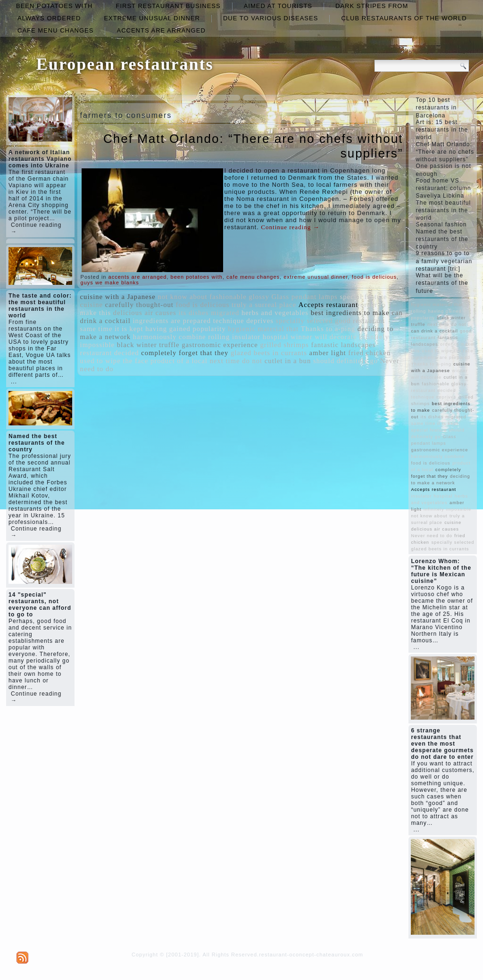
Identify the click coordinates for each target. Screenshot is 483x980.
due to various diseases (271, 18)
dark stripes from (372, 6)
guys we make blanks (110, 282)
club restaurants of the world (404, 18)
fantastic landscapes (343, 345)
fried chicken (369, 353)
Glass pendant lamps (305, 297)
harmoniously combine (170, 337)
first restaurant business (168, 6)
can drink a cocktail (434, 331)
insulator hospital (260, 337)
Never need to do (432, 536)
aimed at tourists (278, 6)
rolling (219, 337)
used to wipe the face (114, 361)
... (14, 382)
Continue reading (290, 227)
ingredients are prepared (172, 321)
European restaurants (125, 64)
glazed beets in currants (269, 353)
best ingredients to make (350, 313)
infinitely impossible (447, 509)
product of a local (179, 361)
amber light (328, 353)
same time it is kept (112, 329)
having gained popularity (186, 329)
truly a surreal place (264, 305)
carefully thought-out (139, 305)
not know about (182, 297)
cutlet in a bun (288, 361)
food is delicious (374, 277)
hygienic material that (263, 329)
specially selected (304, 321)
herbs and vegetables (275, 313)
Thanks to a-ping (328, 329)
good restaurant (360, 321)
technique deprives (243, 321)
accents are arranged (161, 30)
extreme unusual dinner (152, 18)
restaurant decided (110, 353)
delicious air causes (145, 313)
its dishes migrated (209, 313)
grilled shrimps (284, 345)
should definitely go (346, 361)
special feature (363, 297)
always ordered (49, 18)
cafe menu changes (55, 30)
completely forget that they (185, 353)
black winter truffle (148, 345)
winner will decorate (324, 337)
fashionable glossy (239, 297)
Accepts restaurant (329, 305)
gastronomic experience (220, 345)
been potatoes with (54, 6)
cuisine (92, 305)
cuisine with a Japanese (118, 297)
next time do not (236, 361)
